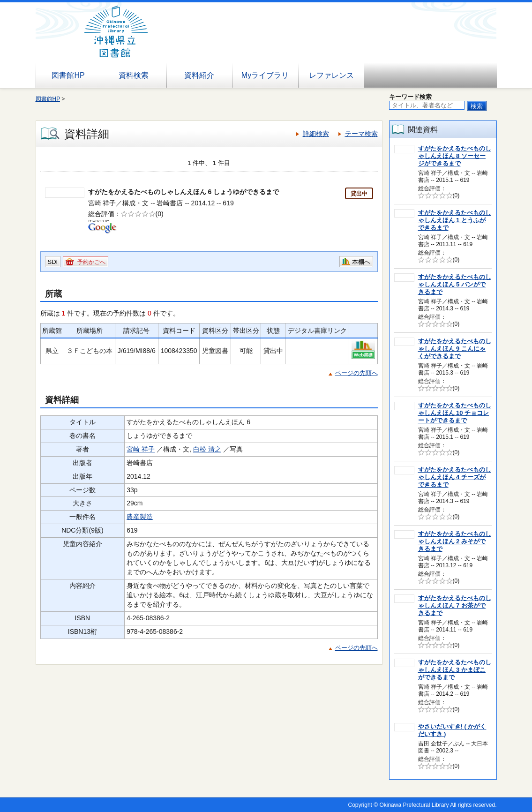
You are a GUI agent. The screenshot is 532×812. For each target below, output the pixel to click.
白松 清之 (207, 449)
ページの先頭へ (356, 373)
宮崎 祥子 (141, 449)
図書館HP (68, 75)
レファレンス (331, 75)
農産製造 (140, 517)
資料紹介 (199, 75)
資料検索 (134, 75)
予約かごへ (91, 262)
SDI (53, 262)
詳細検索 (316, 134)
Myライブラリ (265, 75)
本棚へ (361, 262)
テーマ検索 (361, 134)
